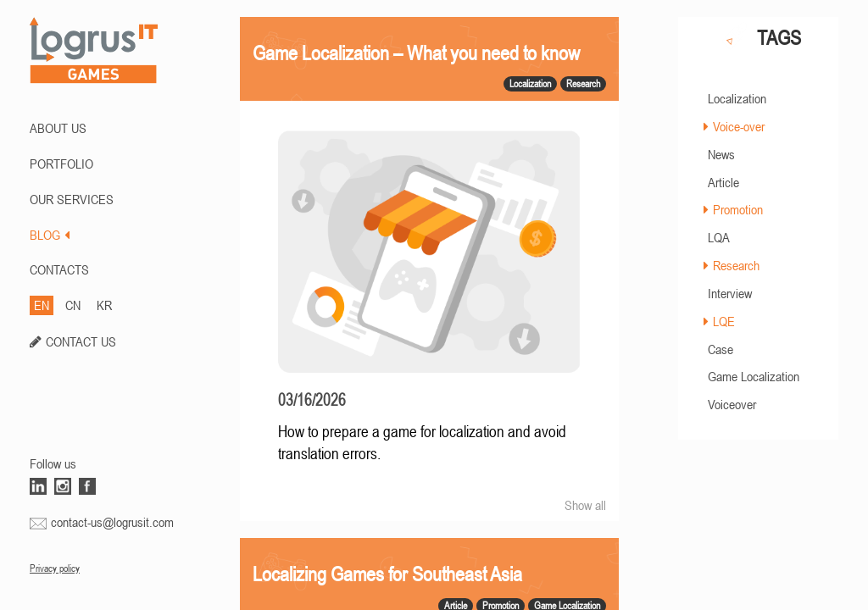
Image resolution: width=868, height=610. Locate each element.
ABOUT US (58, 128)
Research (736, 265)
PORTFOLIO (61, 164)
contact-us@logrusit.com (112, 522)
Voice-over (739, 126)
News (721, 154)
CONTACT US (81, 341)
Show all (585, 505)
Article (723, 182)
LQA (719, 237)
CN (73, 305)
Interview (730, 293)
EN (42, 305)
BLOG (50, 235)
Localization (737, 98)
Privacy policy (55, 568)
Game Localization (754, 376)
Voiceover (732, 404)
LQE (724, 321)
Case (721, 349)
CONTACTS (59, 269)
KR (104, 305)
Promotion (738, 209)
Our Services (72, 199)
